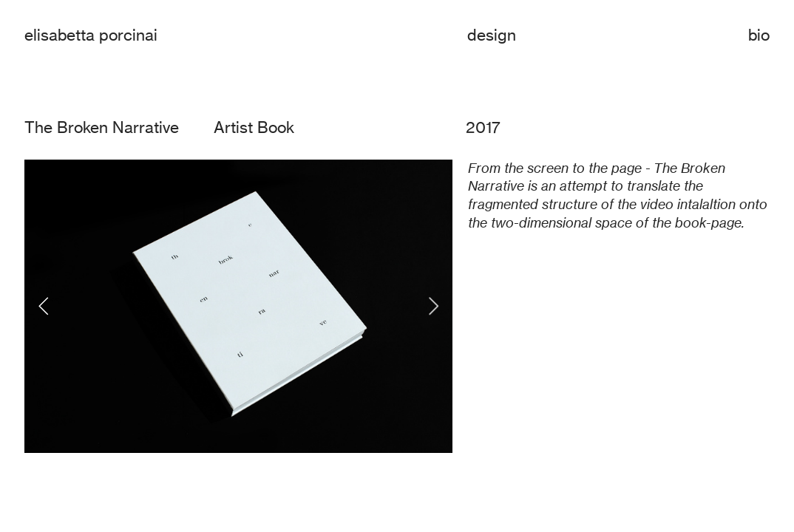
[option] (238, 306)
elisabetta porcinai (91, 35)
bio (759, 35)
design (492, 35)
